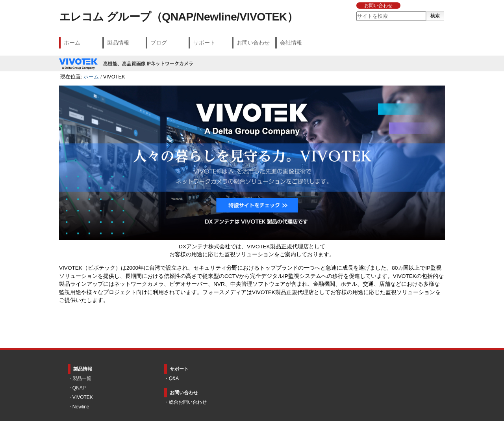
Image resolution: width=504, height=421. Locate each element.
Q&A (174, 378)
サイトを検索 (356, 11)
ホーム (72, 43)
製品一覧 (82, 378)
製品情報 (118, 43)
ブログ (159, 43)
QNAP (79, 388)
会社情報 (291, 43)
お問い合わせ (378, 6)
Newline (81, 407)
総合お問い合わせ (188, 402)
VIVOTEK (83, 397)
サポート (204, 43)
